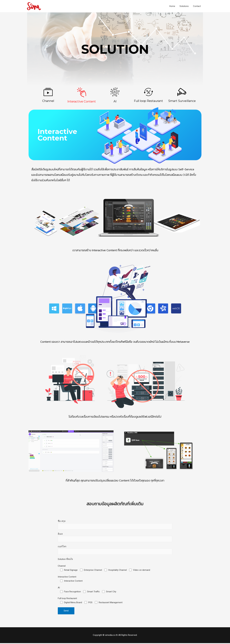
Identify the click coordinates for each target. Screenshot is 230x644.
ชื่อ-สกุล (115, 525)
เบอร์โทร (115, 551)
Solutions (184, 6)
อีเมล (115, 538)
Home (172, 6)
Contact (197, 6)
